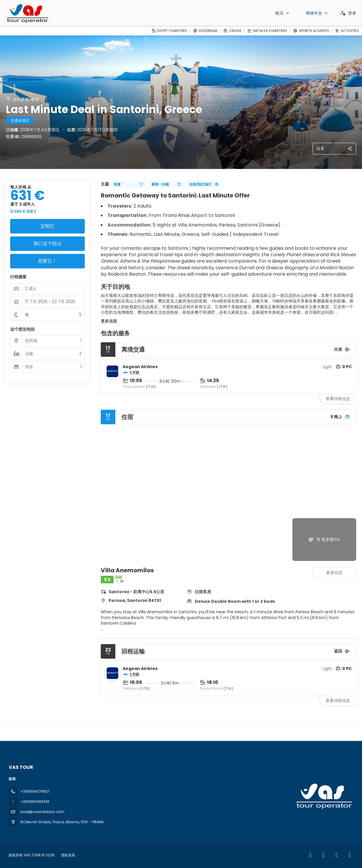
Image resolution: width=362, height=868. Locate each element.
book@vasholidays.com (42, 812)
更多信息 (109, 321)
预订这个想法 (47, 244)
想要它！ (47, 261)
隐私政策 (68, 855)
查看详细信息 (338, 399)
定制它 (47, 226)
